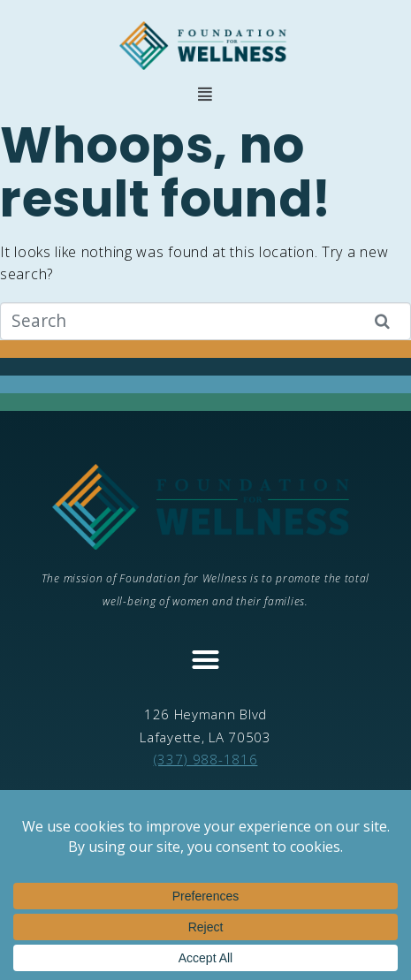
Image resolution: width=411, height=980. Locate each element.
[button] (205, 94)
